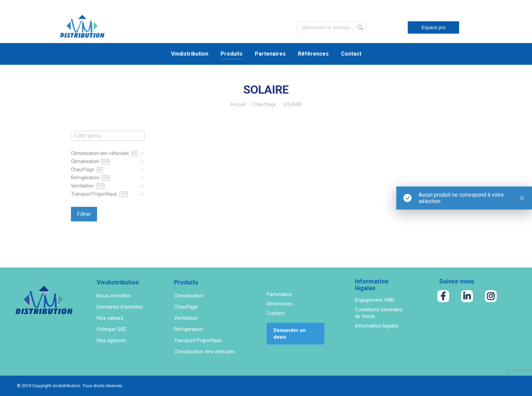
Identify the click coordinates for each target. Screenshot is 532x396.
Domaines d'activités (120, 307)
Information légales (377, 326)
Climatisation (189, 296)
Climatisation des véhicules (204, 352)
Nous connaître (114, 296)
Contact (276, 313)
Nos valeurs (110, 318)
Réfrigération (188, 329)
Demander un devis (290, 334)
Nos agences (111, 340)
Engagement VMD (375, 300)
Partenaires (279, 294)
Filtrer (84, 214)
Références (280, 304)
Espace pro (433, 27)
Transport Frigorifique (198, 340)
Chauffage (186, 307)
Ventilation (186, 318)
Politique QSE (111, 329)
